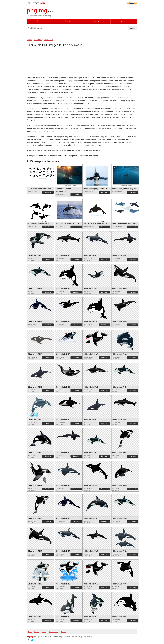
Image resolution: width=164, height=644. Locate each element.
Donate (68, 21)
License (96, 21)
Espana (43, 3)
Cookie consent (53, 632)
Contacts (125, 21)
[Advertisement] (45, 62)
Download (48, 192)
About (39, 21)
